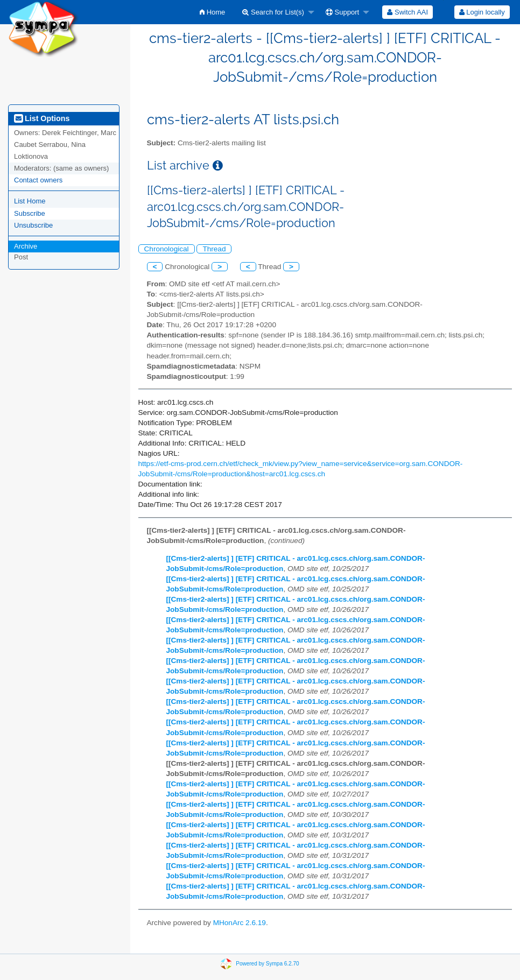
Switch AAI (407, 12)
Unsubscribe (33, 225)
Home (212, 12)
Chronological (167, 249)
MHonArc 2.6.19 (240, 923)
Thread (214, 249)
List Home (30, 201)
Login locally (482, 12)
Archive (26, 246)
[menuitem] (212, 12)
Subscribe (30, 213)
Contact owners (38, 180)
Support (342, 12)
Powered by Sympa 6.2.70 (267, 963)
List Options (42, 118)
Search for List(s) (273, 12)
